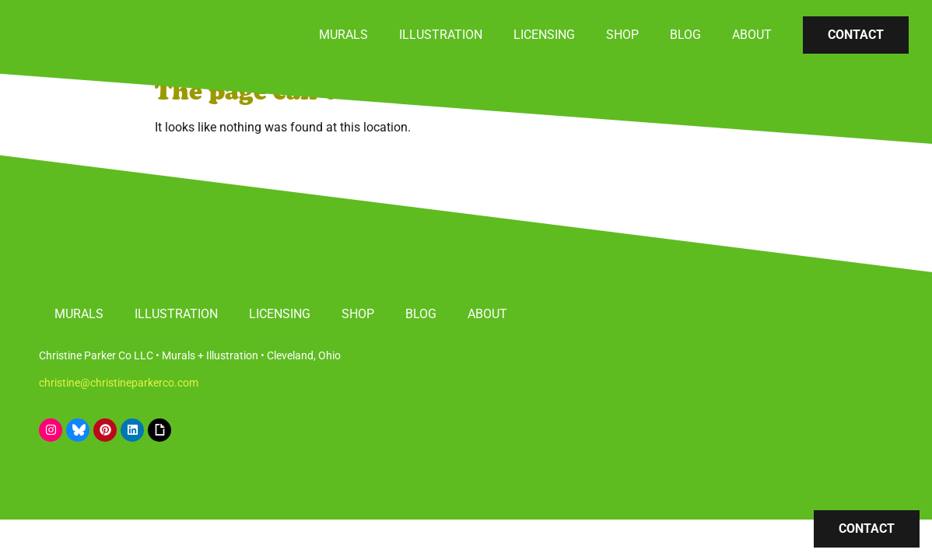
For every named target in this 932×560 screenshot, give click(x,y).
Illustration (441, 35)
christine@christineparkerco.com (119, 383)
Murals (343, 35)
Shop (622, 35)
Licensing (544, 35)
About (752, 35)
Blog (685, 35)
